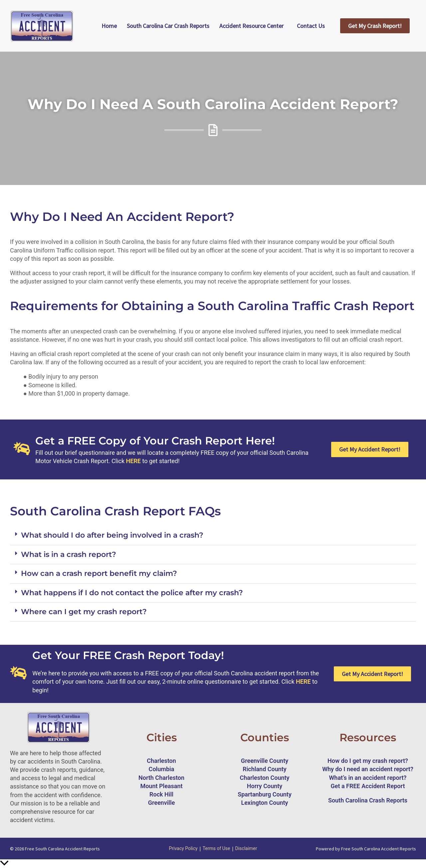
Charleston (161, 761)
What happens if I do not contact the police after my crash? (132, 593)
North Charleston (161, 778)
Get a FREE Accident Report (368, 786)
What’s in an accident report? (368, 778)
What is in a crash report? (69, 554)
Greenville (162, 803)
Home (109, 26)
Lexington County (264, 803)
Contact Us (311, 26)
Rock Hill (161, 794)
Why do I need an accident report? (368, 769)
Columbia (162, 769)
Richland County (265, 769)
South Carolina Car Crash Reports (168, 26)
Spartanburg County (265, 794)
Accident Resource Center (251, 26)
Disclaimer (246, 848)
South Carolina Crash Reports (368, 800)
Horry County (265, 786)
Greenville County (265, 761)
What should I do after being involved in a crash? (112, 535)
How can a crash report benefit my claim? (99, 573)
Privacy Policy (183, 848)
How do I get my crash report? (368, 761)
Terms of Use (216, 848)
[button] (213, 535)
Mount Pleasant (161, 786)
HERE (133, 461)
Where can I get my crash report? (84, 612)
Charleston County (264, 778)
